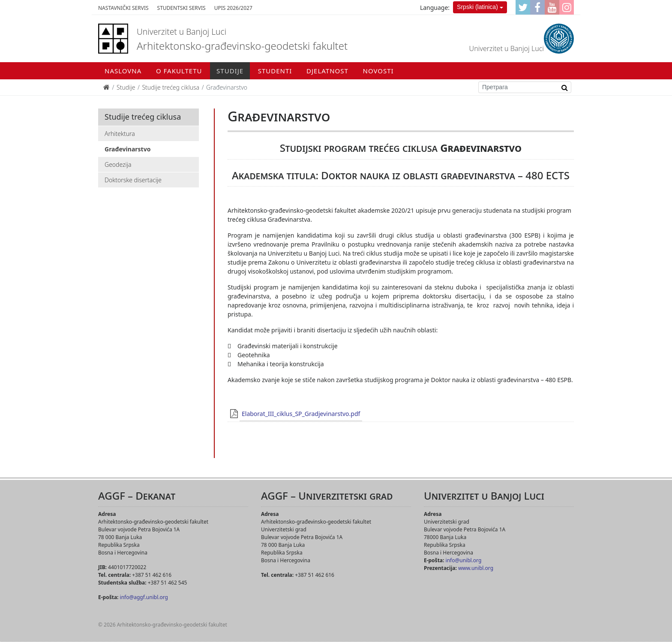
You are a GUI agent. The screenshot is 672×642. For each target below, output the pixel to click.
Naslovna (123, 71)
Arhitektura (120, 134)
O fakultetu (179, 71)
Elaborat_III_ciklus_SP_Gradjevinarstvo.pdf (301, 414)
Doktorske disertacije (133, 180)
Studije (230, 71)
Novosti (378, 71)
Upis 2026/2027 (233, 8)
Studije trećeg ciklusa (171, 87)
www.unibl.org (476, 568)
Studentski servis (181, 8)
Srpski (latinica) (477, 7)
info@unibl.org (464, 560)
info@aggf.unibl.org (144, 597)
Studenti (275, 71)
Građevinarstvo (127, 149)
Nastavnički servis (123, 8)
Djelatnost (327, 71)
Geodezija (118, 164)
